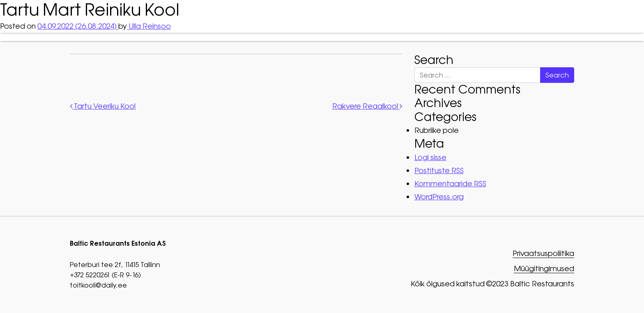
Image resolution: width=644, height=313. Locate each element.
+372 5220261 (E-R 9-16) (105, 275)
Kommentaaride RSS (450, 184)
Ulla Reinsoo (149, 26)
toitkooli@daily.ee (98, 285)
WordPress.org (439, 197)
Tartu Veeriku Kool (103, 106)
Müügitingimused (544, 269)
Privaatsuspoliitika (543, 254)
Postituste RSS (439, 170)
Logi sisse (430, 157)
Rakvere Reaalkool (367, 106)
